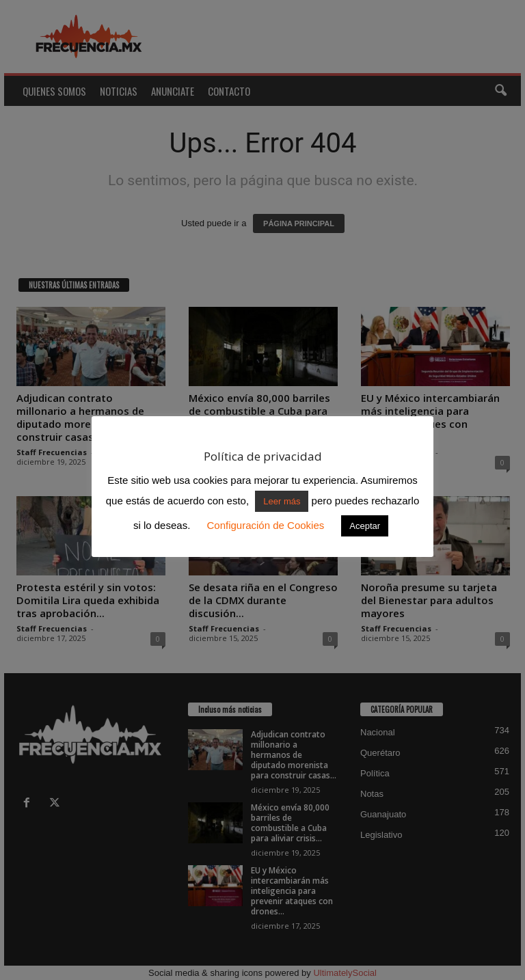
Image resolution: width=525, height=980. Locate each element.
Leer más (282, 501)
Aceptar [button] (365, 526)
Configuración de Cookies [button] (265, 525)
